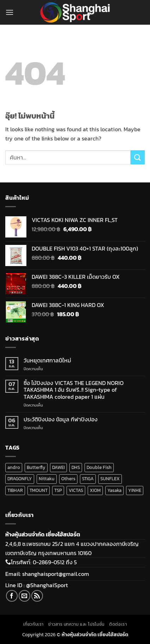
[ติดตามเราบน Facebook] (12, 596)
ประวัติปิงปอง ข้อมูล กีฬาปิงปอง (61, 419)
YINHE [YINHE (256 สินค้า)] (135, 490)
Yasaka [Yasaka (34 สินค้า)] (114, 490)
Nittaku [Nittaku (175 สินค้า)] (47, 479)
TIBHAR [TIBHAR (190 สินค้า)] (15, 490)
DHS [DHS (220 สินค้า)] (76, 467)
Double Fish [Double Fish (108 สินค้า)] (99, 467)
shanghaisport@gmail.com (56, 574)
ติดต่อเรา (118, 624)
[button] (10, 12)
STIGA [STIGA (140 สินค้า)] (88, 479)
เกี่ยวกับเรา (34, 624)
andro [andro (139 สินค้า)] (14, 467)
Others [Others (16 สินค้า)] (68, 479)
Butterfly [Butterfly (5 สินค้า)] (36, 467)
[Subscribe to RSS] (37, 596)
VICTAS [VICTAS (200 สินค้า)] (76, 490)
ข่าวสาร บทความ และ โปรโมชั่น (76, 624)
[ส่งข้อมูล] (138, 157)
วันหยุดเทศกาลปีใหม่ (47, 360)
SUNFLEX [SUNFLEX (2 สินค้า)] (110, 479)
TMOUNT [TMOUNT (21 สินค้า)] (39, 490)
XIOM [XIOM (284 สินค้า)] (95, 490)
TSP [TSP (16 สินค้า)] (58, 490)
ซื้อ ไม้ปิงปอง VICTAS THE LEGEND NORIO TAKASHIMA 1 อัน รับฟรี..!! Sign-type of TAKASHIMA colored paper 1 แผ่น (74, 390)
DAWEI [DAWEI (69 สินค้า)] (58, 467)
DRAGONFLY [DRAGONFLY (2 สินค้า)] (20, 479)
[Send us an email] (24, 596)
